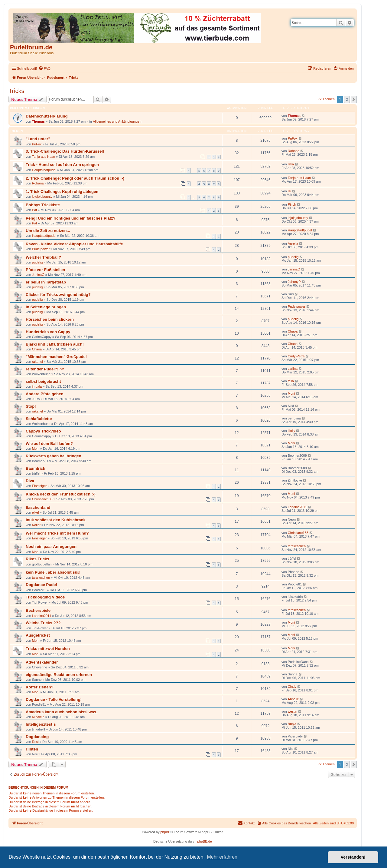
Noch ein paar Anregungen (51, 547)
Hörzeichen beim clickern (50, 319)
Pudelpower (41, 249)
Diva (30, 481)
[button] (354, 99)
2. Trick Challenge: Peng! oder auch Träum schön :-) (75, 178)
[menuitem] (44, 68)
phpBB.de (205, 841)
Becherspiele (38, 610)
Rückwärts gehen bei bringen (54, 456)
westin (293, 711)
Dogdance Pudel (41, 585)
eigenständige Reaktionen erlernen (59, 675)
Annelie (293, 699)
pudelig (37, 262)
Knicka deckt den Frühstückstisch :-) (61, 494)
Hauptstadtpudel (44, 170)
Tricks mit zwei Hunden (48, 649)
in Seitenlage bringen (46, 307)
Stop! (31, 406)
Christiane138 (42, 499)
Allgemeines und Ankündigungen (117, 121)
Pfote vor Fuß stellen (45, 270)
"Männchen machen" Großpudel (56, 357)
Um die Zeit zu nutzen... (48, 231)
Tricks (16, 91)
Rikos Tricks (37, 559)
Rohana (294, 151)
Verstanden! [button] (353, 857)
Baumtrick (36, 468)
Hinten (32, 749)
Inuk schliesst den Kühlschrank (56, 520)
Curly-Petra (296, 356)
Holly (291, 431)
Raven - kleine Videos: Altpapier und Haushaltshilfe (74, 244)
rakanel (37, 362)
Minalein (38, 717)
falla (291, 381)
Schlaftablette (39, 419)
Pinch (292, 204)
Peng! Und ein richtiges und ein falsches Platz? (71, 218)
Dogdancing (37, 737)
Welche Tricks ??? (43, 623)
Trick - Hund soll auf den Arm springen (62, 165)
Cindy (292, 687)
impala (37, 386)
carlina (293, 369)
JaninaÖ (38, 275)
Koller (36, 525)
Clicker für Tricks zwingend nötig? (58, 295)
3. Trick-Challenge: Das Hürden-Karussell (65, 151)
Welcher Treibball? (43, 257)
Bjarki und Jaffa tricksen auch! (55, 344)
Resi (35, 742)
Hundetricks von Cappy (48, 332)
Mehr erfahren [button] (222, 857)
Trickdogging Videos (45, 597)
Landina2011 (298, 507)
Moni (291, 393)
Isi (289, 191)
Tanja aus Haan (44, 157)
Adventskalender (42, 662)
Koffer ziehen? (40, 687)
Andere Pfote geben (45, 394)
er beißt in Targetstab (46, 282)
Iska (291, 164)
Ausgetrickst (38, 635)
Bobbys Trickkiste (43, 205)
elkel (36, 512)
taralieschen (297, 546)
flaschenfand (38, 507)
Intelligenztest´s (41, 724)
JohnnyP (294, 282)
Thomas (38, 121)
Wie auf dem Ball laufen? (49, 444)
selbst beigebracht (43, 381)
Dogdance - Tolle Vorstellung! (54, 699)
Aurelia (293, 244)
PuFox (37, 144)
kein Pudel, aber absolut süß (53, 572)
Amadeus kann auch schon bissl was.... (63, 712)
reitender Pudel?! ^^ (45, 369)
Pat (35, 210)
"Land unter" (38, 139)
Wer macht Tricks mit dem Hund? (57, 533)
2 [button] (347, 99)
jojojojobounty (42, 197)
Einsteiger (39, 486)
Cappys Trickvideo (43, 431)
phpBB (165, 832)
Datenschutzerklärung (47, 116)
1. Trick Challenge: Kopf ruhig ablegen (62, 192)
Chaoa (293, 331)
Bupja (292, 724)
